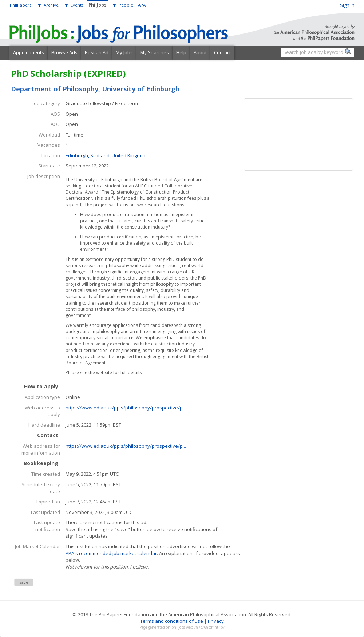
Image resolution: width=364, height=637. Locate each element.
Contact (222, 52)
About (200, 52)
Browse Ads (64, 52)
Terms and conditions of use (172, 621)
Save (24, 582)
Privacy (216, 621)
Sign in (347, 5)
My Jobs (124, 52)
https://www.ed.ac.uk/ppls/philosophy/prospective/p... (126, 408)
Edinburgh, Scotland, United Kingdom (106, 155)
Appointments (29, 52)
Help (181, 52)
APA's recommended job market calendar (111, 553)
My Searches (155, 52)
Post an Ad (97, 52)
